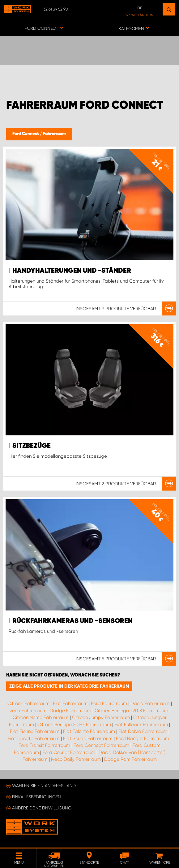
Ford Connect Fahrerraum (101, 745)
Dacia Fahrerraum (150, 703)
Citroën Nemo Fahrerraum (41, 717)
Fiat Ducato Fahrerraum (34, 738)
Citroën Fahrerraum (28, 703)
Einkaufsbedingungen (36, 797)
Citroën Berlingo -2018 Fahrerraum (131, 711)
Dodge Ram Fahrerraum (130, 759)
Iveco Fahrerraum (28, 711)
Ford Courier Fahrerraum (69, 752)
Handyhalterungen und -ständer (72, 271)
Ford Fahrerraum (109, 703)
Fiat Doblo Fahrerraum (143, 731)
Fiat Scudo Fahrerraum (88, 738)
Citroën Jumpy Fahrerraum (101, 717)
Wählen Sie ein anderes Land (44, 786)
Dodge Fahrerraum (70, 711)
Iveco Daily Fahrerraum (76, 759)
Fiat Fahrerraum (70, 703)
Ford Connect (26, 134)
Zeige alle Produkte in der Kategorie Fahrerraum (69, 686)
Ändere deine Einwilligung (42, 808)
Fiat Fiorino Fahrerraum (35, 731)
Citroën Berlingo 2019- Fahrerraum (74, 725)
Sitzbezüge (32, 446)
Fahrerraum (54, 134)
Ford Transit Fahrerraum (44, 745)
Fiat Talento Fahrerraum (89, 731)
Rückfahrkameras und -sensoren (72, 621)
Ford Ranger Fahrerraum (143, 738)
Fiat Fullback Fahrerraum (141, 725)
